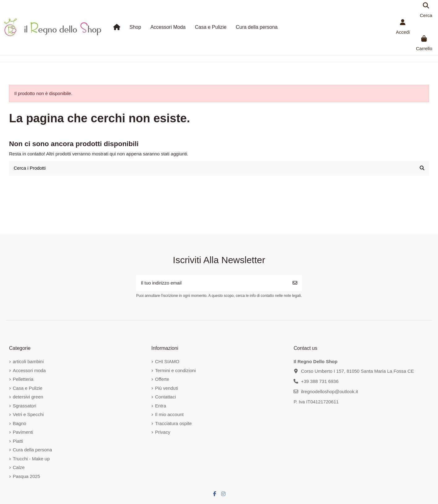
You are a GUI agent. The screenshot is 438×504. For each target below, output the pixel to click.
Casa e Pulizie (28, 388)
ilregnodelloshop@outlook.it (330, 391)
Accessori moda (29, 370)
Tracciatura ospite (173, 423)
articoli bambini (28, 361)
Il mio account (169, 414)
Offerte (162, 379)
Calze (19, 467)
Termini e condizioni (175, 370)
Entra (161, 406)
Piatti (18, 441)
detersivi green (28, 397)
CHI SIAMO (167, 361)
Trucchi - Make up (31, 459)
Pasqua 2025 (26, 476)
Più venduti (166, 388)
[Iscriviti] (295, 283)
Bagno (19, 423)
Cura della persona (32, 450)
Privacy (163, 432)
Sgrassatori (24, 406)
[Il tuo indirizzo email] (212, 283)
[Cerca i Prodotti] (422, 168)
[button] (135, 27)
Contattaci (165, 397)
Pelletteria (23, 379)
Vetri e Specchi (28, 414)
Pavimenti (23, 432)
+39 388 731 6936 (320, 381)
